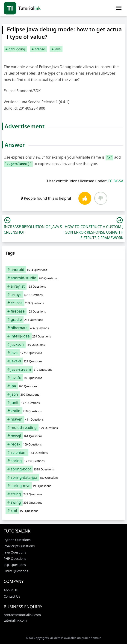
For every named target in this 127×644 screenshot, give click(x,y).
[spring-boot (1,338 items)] (63, 469)
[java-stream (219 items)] (63, 369)
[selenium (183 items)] (63, 452)
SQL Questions (15, 565)
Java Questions (15, 552)
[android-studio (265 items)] (63, 278)
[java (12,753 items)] (63, 353)
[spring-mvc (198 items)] (63, 486)
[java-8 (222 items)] (63, 361)
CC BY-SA (115, 181)
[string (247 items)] (63, 494)
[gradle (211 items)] (63, 319)
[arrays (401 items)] (63, 295)
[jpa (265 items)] (63, 386)
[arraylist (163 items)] (63, 286)
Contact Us (12, 596)
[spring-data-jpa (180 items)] (63, 477)
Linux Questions (16, 571)
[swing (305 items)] (63, 502)
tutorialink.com (15, 620)
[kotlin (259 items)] (63, 411)
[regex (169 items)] (63, 444)
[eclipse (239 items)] (63, 303)
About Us (11, 590)
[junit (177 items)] (63, 403)
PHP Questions (15, 558)
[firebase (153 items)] (63, 311)
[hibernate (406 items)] (63, 328)
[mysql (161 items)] (63, 436)
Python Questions (17, 540)
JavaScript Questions (19, 546)
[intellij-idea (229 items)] (63, 336)
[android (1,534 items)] (63, 270)
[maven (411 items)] (63, 419)
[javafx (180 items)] (63, 378)
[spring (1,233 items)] (63, 461)
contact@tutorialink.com (22, 615)
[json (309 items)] (63, 394)
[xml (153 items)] (63, 511)
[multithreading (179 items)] (63, 427)
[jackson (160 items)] (63, 344)
